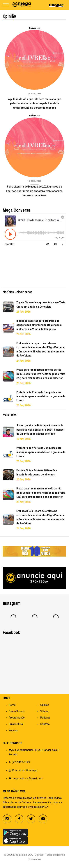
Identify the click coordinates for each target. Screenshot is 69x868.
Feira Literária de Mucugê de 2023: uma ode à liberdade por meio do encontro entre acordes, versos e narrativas (35, 191)
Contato (45, 724)
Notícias (13, 730)
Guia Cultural (16, 724)
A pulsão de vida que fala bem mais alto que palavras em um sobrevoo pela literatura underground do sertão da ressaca (35, 104)
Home (12, 705)
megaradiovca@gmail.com (27, 778)
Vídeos (44, 711)
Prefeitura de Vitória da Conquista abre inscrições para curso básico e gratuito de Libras (41, 396)
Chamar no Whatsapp (25, 770)
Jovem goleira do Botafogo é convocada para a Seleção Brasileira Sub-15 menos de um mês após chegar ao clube (40, 430)
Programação (17, 718)
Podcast (45, 718)
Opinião (45, 705)
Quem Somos (17, 711)
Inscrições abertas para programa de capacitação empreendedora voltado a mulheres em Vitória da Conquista (39, 325)
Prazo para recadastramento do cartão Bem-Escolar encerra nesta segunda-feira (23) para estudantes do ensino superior (41, 374)
